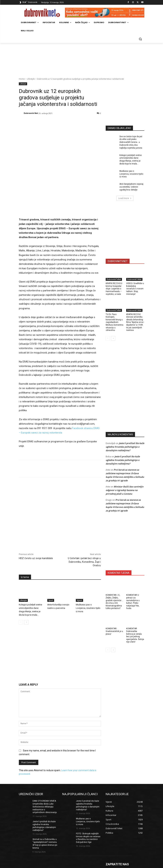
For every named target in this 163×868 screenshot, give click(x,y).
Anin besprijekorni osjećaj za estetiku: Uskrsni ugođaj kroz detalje (131, 187)
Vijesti (79, 569)
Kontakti (109, 865)
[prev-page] (21, 591)
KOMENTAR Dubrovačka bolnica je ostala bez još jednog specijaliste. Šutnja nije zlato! (135, 635)
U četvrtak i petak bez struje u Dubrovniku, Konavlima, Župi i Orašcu (84, 531)
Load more (125, 198)
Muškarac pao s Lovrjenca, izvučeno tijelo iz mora (88, 577)
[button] (140, 39)
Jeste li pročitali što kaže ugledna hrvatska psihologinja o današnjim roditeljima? (125, 447)
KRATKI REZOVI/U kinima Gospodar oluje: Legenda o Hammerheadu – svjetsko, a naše (114, 289)
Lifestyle (31, 79)
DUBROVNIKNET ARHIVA (148, 865)
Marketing (99, 865)
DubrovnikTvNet (114, 279)
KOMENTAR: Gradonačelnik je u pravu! (114, 631)
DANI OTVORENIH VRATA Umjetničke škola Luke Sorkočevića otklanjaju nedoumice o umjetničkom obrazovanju (45, 776)
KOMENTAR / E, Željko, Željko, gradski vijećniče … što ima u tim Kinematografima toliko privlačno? (114, 602)
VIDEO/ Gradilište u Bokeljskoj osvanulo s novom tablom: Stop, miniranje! (135, 289)
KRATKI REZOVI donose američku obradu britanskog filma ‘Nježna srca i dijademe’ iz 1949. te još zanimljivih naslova (135, 322)
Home (22, 79)
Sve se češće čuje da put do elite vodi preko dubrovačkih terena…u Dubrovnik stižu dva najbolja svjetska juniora (131, 142)
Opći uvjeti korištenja (125, 865)
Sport (51, 569)
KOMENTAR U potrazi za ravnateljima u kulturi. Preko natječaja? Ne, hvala (133, 602)
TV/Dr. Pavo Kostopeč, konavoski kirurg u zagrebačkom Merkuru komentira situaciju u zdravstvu (114, 322)
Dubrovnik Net (31, 113)
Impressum (87, 865)
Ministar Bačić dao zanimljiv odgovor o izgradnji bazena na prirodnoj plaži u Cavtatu (125, 490)
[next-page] (26, 591)
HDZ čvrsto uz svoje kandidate (36, 527)
